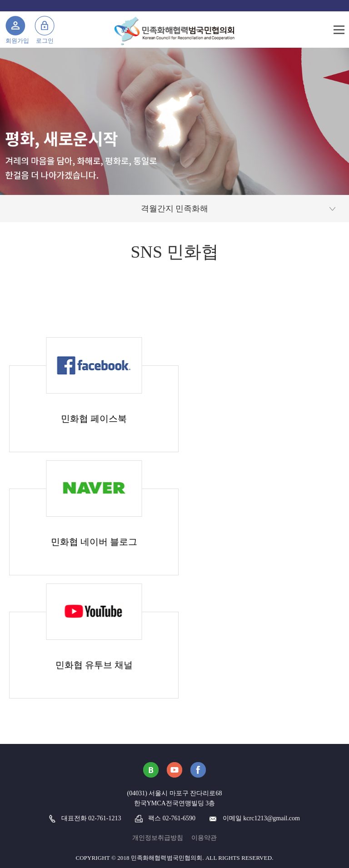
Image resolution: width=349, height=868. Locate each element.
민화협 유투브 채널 (94, 665)
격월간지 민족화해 (175, 209)
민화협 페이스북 (94, 419)
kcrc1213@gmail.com (271, 818)
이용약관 (204, 838)
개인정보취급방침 (158, 838)
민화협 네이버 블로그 (94, 542)
